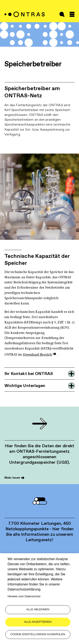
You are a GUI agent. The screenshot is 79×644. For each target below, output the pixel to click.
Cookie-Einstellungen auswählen (38, 634)
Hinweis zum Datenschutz (24, 596)
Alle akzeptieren (38, 622)
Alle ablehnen (38, 609)
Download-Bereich (37, 355)
